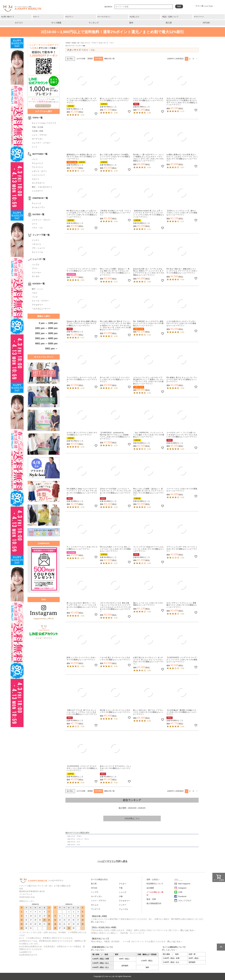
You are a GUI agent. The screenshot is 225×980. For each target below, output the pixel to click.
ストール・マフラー (40, 301)
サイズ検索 (56, 23)
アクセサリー (37, 305)
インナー (36, 240)
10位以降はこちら (132, 818)
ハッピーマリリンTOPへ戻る (113, 861)
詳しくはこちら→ (98, 922)
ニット (35, 147)
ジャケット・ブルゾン (41, 220)
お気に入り (135, 17)
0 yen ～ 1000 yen (48, 323)
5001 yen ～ (51, 349)
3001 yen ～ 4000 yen (46, 338)
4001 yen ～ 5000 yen (46, 344)
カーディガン (37, 139)
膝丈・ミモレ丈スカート (42, 187)
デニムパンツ (37, 163)
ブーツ (35, 268)
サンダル (36, 276)
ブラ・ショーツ (38, 248)
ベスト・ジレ (37, 228)
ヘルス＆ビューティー (41, 309)
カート (37, 17)
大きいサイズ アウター (89, 43)
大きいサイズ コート (74, 842)
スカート (36, 179)
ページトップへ (221, 947)
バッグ (35, 297)
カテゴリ (19, 23)
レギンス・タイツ (39, 171)
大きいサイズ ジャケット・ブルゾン (78, 839)
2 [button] (190, 59)
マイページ (199, 17)
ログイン (70, 17)
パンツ (35, 159)
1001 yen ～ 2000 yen (46, 328)
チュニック (37, 203)
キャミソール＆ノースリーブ (44, 123)
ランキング (94, 23)
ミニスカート (37, 191)
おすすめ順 (81, 59)
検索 (179, 6)
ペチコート (37, 244)
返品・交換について (171, 17)
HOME (68, 43)
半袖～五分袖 (37, 127)
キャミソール (37, 252)
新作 (131, 23)
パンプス (36, 265)
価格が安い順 (109, 59)
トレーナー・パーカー (41, 143)
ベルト (35, 293)
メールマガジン (105, 17)
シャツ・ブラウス (39, 135)
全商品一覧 (75, 43)
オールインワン (38, 207)
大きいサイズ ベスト (74, 845)
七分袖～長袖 (37, 131)
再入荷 (169, 23)
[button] (197, 59)
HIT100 (206, 23)
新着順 (90, 59)
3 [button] (193, 59)
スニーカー (37, 272)
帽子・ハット (37, 289)
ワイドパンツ (37, 167)
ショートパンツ (38, 175)
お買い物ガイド (8, 17)
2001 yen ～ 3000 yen (46, 333)
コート (35, 224)
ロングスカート (38, 183)
